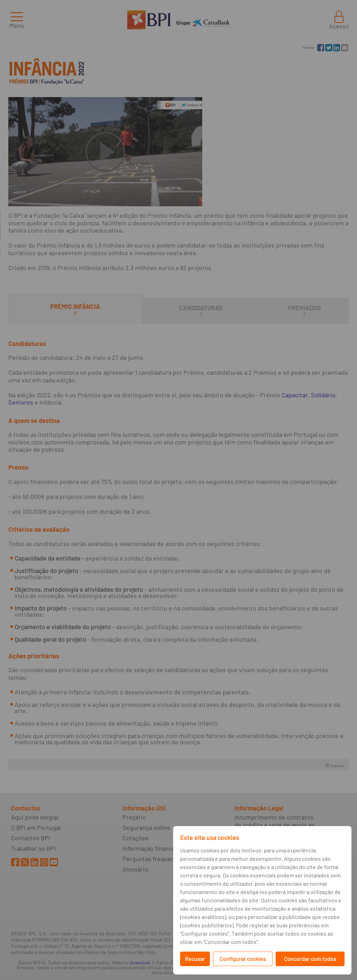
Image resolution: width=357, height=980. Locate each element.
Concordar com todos (310, 959)
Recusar (195, 959)
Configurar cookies (243, 959)
